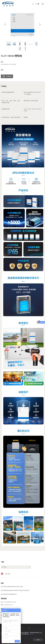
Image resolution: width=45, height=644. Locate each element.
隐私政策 (31, 634)
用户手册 (8, 574)
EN (38, 4)
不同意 (38, 640)
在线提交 (9, 76)
